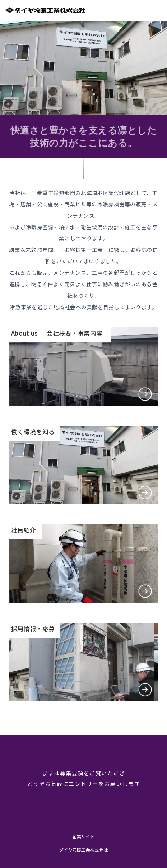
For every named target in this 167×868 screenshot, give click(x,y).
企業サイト (83, 836)
